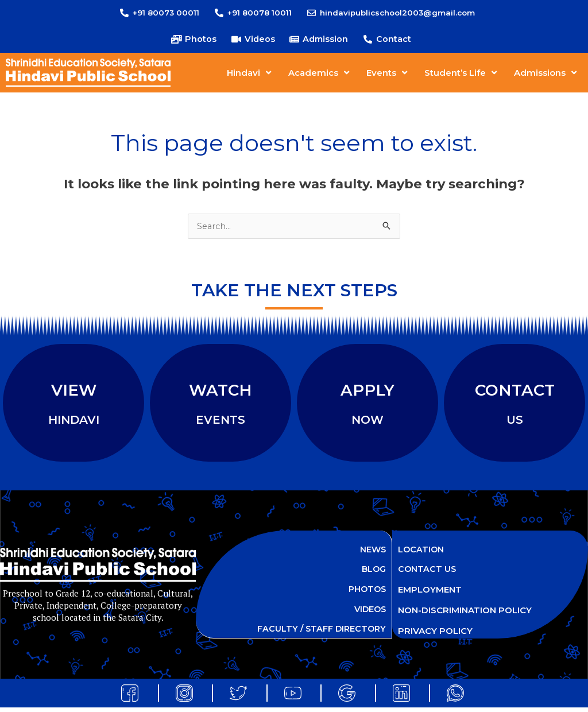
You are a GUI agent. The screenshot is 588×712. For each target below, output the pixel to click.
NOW (367, 422)
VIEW (74, 392)
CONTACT (514, 392)
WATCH (220, 392)
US (515, 422)
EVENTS (220, 422)
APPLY (368, 392)
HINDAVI (74, 422)
